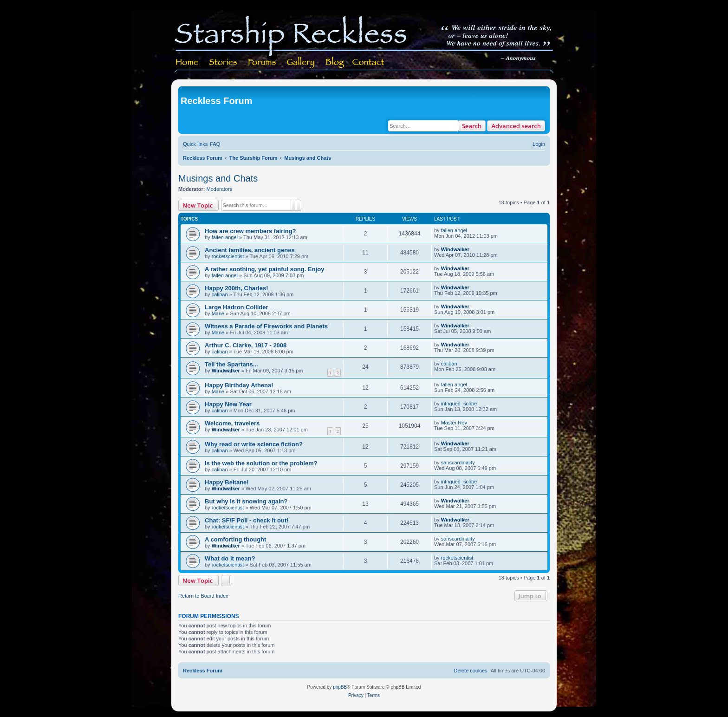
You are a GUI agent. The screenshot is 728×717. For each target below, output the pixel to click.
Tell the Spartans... (231, 364)
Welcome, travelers (232, 423)
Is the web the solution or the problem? (261, 463)
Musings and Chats (218, 178)
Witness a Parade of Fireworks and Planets (266, 326)
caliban (220, 294)
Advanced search (516, 126)
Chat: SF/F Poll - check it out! (247, 520)
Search (472, 126)
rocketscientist (228, 256)
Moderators (220, 189)
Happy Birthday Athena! (239, 385)
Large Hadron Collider (237, 307)
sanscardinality (458, 463)
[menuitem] (215, 144)
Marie (218, 313)
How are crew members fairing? (250, 231)
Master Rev (454, 423)
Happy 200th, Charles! (237, 288)
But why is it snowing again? (246, 501)
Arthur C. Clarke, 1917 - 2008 (246, 345)
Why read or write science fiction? (254, 444)
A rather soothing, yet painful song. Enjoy (264, 269)
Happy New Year (228, 404)
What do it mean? (230, 558)
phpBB (340, 687)
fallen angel (225, 237)
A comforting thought (235, 539)
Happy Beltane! (227, 482)
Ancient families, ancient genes (250, 250)
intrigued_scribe (459, 404)
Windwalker (455, 249)
